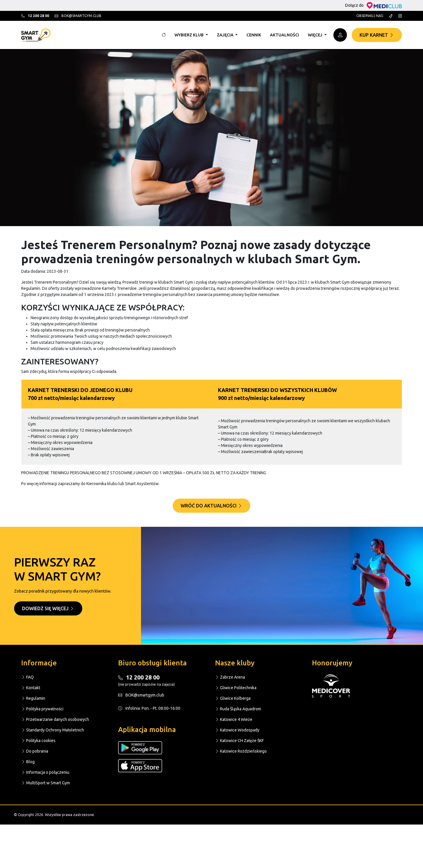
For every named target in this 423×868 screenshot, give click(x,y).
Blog (28, 762)
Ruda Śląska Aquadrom (238, 709)
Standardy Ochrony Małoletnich (53, 730)
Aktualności (284, 35)
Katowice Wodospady (237, 730)
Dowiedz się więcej (48, 608)
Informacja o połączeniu (45, 772)
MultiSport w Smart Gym (46, 783)
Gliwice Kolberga (233, 698)
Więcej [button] (315, 35)
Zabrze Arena (230, 677)
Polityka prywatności (42, 709)
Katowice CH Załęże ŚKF (239, 741)
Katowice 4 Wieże (234, 719)
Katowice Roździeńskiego (241, 751)
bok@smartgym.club (78, 16)
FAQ (27, 677)
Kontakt (31, 688)
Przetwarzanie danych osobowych (55, 719)
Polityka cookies (38, 741)
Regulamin (33, 698)
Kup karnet (377, 35)
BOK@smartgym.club (141, 695)
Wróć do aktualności (211, 506)
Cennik (254, 35)
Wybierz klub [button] (189, 35)
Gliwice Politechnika (236, 688)
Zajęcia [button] (226, 35)
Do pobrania (35, 751)
